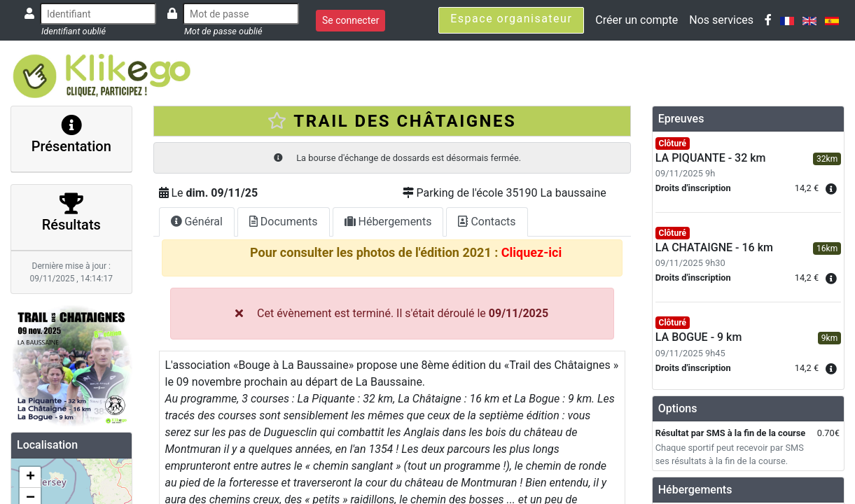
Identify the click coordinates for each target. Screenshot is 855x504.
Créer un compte (637, 20)
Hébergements (388, 222)
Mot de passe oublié (223, 31)
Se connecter (350, 20)
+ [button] (30, 477)
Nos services (721, 20)
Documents (284, 222)
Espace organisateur (511, 19)
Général (197, 222)
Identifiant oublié (74, 31)
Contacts (487, 222)
